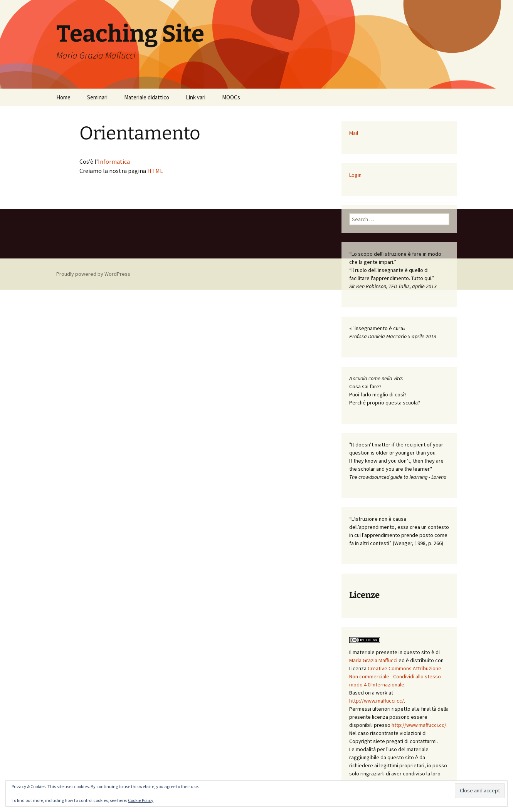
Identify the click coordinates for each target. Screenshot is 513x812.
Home (63, 97)
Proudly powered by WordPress (93, 274)
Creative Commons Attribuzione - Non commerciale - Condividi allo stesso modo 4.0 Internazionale (397, 676)
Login (355, 175)
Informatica (114, 161)
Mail (354, 133)
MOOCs (231, 97)
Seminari (97, 97)
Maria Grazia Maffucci (373, 660)
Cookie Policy (141, 800)
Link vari (196, 97)
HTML (155, 171)
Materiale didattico (147, 97)
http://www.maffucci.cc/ (377, 701)
